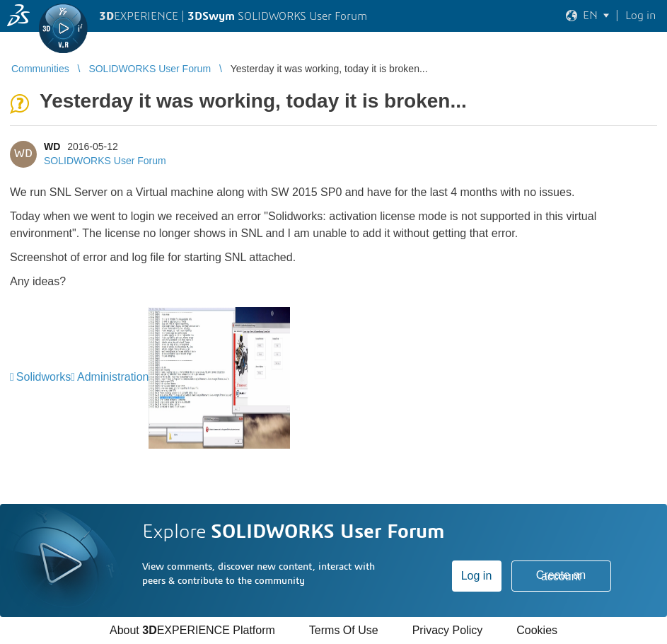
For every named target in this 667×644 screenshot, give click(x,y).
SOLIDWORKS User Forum (105, 161)
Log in (477, 576)
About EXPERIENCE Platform (192, 630)
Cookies (537, 630)
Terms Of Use (344, 630)
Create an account (561, 576)
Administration (113, 377)
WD (52, 146)
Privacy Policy (448, 630)
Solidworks (43, 377)
